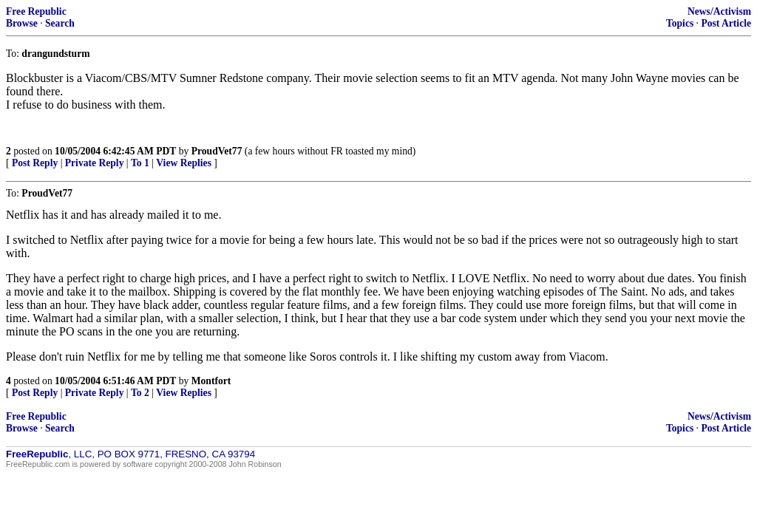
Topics (680, 23)
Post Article (726, 23)
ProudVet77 (217, 151)
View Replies (184, 163)
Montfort (211, 381)
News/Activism (719, 11)
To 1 (140, 163)
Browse (22, 23)
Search (60, 23)
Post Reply (35, 163)
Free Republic (36, 11)
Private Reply (95, 163)
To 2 (140, 393)
